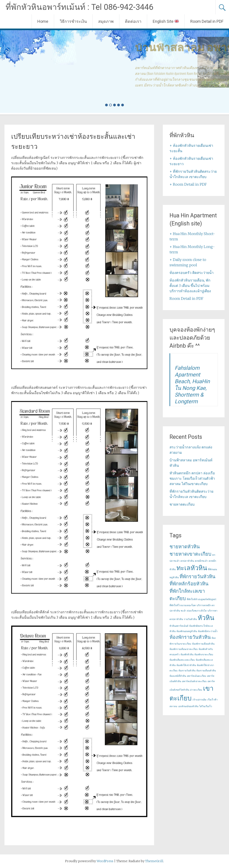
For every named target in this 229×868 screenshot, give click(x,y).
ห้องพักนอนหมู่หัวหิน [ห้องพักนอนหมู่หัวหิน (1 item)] (187, 631)
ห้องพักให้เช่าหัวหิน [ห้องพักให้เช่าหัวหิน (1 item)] (186, 665)
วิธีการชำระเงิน (73, 21)
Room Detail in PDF (207, 21)
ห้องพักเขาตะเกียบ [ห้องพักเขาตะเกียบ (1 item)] (204, 655)
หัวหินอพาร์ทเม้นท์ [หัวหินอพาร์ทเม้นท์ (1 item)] (179, 626)
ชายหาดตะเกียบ (182, 504)
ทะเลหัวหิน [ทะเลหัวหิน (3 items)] (192, 568)
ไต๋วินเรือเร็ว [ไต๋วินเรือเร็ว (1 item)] (206, 706)
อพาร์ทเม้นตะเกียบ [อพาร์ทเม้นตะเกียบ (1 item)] (197, 676)
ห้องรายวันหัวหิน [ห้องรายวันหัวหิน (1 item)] (187, 671)
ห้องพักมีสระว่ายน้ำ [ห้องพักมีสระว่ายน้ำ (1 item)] (208, 631)
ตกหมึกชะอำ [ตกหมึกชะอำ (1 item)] (201, 561)
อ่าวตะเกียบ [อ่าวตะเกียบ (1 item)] (196, 690)
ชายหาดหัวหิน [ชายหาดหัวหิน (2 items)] (185, 546)
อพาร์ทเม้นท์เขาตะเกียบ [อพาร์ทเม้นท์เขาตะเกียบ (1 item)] (194, 681)
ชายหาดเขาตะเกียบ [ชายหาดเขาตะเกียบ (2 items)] (190, 554)
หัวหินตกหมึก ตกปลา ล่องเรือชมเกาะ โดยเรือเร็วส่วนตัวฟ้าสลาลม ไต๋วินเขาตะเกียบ (192, 478)
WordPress (105, 861)
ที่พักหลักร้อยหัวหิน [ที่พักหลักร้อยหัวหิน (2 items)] (189, 584)
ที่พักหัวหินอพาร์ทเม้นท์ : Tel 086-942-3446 (80, 7)
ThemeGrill (154, 861)
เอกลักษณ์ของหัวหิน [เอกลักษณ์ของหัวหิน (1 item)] (188, 706)
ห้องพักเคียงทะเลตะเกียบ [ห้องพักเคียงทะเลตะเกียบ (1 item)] (182, 660)
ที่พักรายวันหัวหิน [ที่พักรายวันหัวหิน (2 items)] (197, 576)
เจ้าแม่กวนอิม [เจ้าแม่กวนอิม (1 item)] (199, 700)
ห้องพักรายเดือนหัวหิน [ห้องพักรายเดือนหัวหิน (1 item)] (203, 644)
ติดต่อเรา (133, 21)
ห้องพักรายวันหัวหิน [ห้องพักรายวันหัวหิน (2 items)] (190, 637)
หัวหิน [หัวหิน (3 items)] (206, 618)
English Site (166, 21)
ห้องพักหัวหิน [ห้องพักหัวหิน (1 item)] (187, 655)
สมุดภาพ (106, 21)
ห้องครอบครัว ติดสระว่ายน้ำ (192, 273)
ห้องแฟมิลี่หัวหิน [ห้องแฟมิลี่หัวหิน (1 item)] (178, 676)
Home (43, 21)
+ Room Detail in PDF (188, 184)
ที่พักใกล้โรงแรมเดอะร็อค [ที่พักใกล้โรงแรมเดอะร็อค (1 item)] (183, 605)
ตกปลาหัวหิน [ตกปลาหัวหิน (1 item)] (187, 561)
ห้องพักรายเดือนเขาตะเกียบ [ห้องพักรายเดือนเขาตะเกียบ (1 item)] (184, 649)
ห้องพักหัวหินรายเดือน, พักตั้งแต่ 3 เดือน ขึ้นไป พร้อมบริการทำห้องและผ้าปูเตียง (190, 286)
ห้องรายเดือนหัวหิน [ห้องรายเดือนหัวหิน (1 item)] (206, 671)
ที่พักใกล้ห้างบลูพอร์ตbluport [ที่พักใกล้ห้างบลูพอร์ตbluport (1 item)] (201, 599)
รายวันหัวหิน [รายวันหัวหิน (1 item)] (190, 619)
